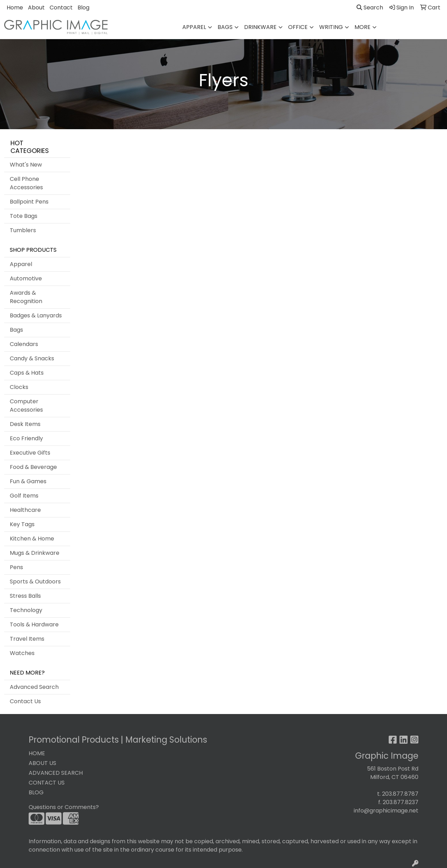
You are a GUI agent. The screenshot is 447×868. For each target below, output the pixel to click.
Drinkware (260, 27)
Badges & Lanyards (36, 315)
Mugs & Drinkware (35, 553)
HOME (37, 753)
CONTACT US (47, 783)
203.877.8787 (400, 794)
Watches (22, 653)
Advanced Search (34, 687)
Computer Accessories (26, 406)
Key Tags (22, 524)
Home (15, 8)
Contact (61, 8)
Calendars (24, 344)
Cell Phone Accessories (26, 183)
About (36, 8)
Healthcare (25, 510)
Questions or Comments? (64, 807)
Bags (225, 27)
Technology (26, 610)
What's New (26, 165)
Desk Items (25, 424)
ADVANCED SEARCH (56, 773)
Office (298, 27)
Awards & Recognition (26, 297)
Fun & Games (28, 481)
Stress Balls (25, 596)
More (362, 27)
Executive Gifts (30, 453)
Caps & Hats (27, 373)
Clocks (19, 387)
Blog (83, 8)
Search (370, 8)
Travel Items (27, 639)
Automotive (26, 278)
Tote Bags (24, 216)
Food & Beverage (33, 467)
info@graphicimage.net (386, 811)
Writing (331, 27)
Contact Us (25, 701)
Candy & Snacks (32, 358)
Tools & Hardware (34, 624)
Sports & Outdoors (35, 582)
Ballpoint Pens (29, 202)
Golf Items (24, 496)
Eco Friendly (26, 438)
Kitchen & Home (32, 539)
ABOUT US (42, 763)
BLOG (36, 792)
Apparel (194, 27)
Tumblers (23, 230)
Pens (16, 567)
